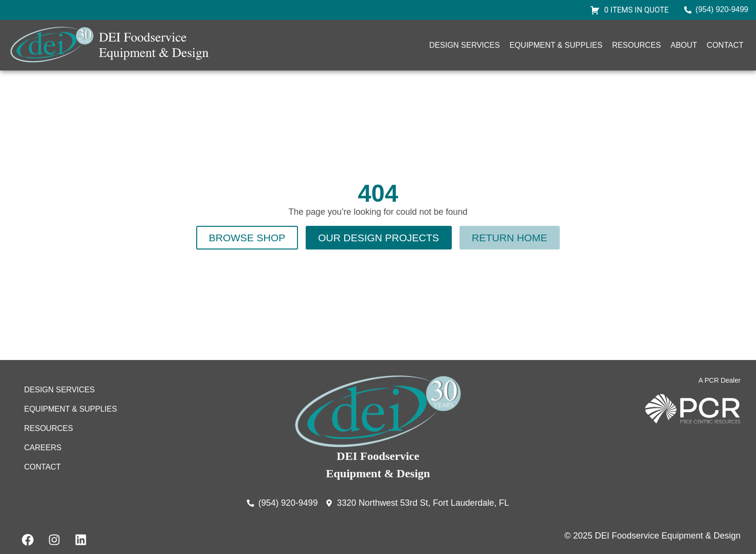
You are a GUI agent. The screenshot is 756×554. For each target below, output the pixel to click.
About (684, 45)
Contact (725, 45)
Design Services (464, 45)
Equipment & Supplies (556, 45)
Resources (636, 45)
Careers (43, 448)
